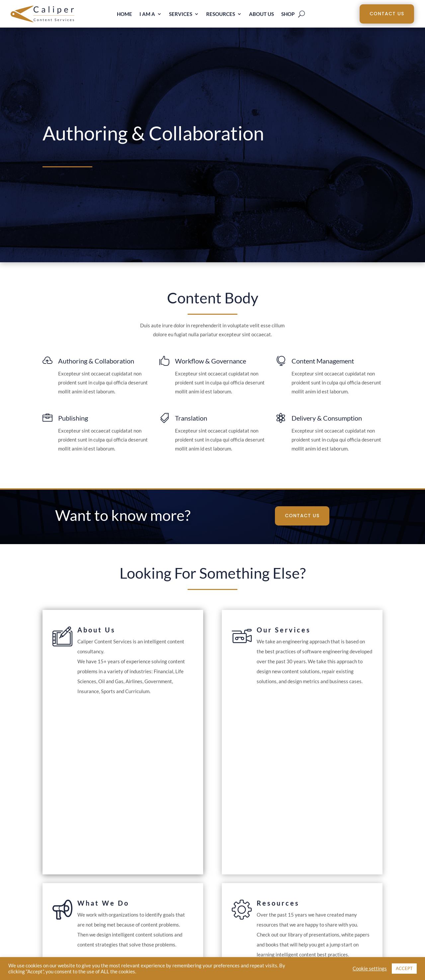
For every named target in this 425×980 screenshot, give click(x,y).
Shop (288, 14)
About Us (261, 14)
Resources (221, 14)
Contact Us (387, 14)
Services (181, 14)
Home (125, 14)
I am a (147, 14)
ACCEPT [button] (404, 968)
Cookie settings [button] (370, 969)
